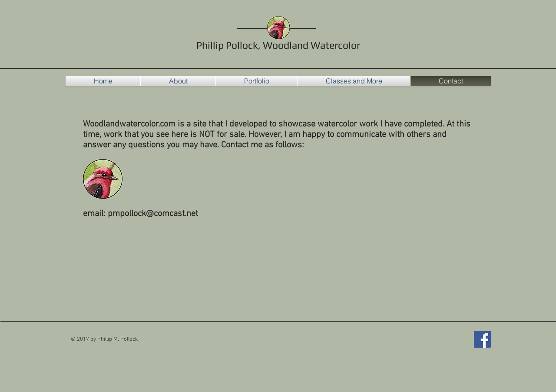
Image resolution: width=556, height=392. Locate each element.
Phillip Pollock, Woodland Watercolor (278, 45)
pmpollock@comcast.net (153, 214)
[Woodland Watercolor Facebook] (482, 339)
